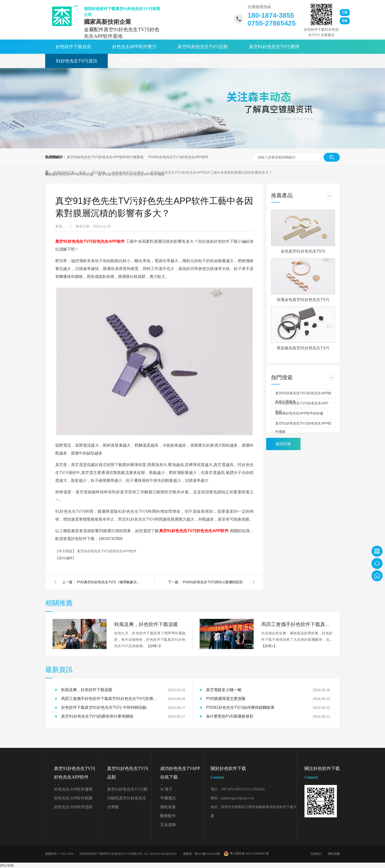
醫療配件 (168, 816)
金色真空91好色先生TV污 (303, 251)
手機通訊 (168, 798)
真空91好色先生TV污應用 (274, 47)
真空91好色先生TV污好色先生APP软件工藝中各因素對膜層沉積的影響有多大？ (211, 172)
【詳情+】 (154, 646)
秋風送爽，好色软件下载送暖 (87, 690)
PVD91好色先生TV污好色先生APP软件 (178, 157)
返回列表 (283, 444)
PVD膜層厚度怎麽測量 (226, 699)
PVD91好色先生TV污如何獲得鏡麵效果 (240, 707)
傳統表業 (168, 807)
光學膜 (113, 807)
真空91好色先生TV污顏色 (127, 790)
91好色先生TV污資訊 (76, 61)
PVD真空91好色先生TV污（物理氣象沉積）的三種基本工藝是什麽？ (109, 582)
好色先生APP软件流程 (73, 807)
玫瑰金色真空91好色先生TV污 (303, 300)
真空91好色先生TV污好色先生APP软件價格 (303, 425)
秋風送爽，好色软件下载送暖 (146, 624)
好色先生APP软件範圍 (73, 798)
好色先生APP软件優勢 (73, 789)
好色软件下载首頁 (73, 47)
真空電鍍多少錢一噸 (224, 690)
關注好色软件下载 (322, 774)
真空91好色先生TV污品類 (203, 47)
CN (345, 12)
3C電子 (166, 789)
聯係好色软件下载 (192, 61)
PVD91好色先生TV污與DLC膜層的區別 (213, 582)
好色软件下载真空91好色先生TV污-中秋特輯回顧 (104, 707)
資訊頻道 (99, 172)
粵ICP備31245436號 (207, 854)
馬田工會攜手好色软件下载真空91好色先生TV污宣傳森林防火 (297, 624)
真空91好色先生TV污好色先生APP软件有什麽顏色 (105, 157)
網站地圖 (334, 854)
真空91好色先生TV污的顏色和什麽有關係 (97, 716)
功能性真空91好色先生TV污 (127, 799)
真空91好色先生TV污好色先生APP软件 (107, 551)
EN (345, 21)
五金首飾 (168, 825)
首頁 (83, 172)
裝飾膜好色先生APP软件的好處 (299, 413)
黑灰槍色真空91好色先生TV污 (303, 348)
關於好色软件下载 (136, 61)
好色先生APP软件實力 (134, 47)
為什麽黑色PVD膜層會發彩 (230, 716)
